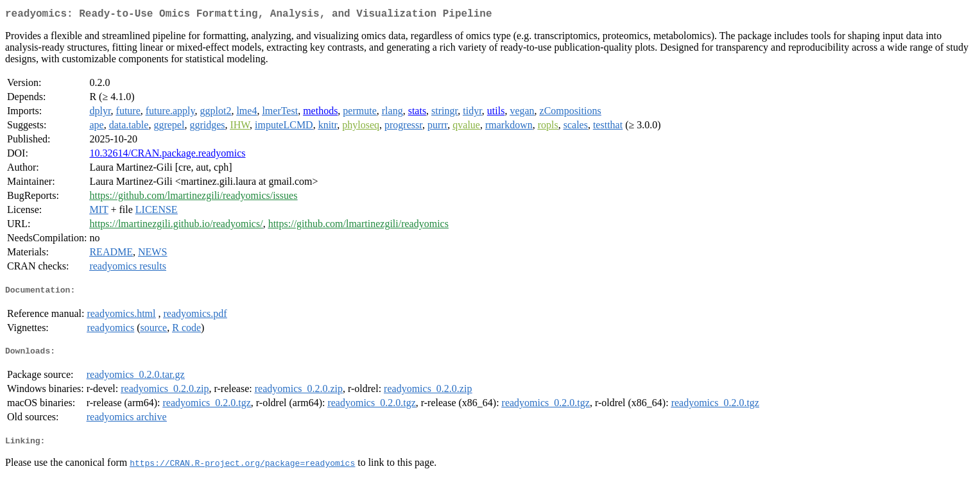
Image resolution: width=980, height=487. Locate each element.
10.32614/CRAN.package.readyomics (167, 156)
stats (417, 113)
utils (496, 113)
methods (320, 113)
